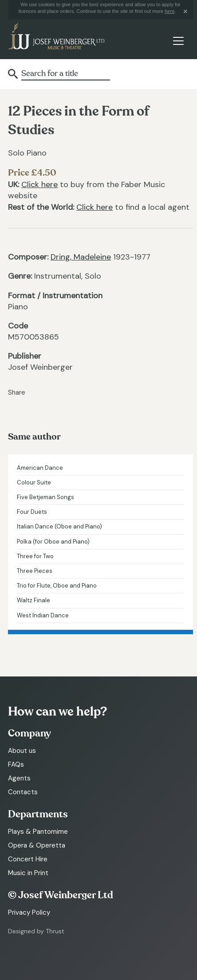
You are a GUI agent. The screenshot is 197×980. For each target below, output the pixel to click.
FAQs (16, 764)
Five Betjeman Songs (45, 497)
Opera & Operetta (37, 845)
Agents (19, 778)
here (169, 11)
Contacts (23, 792)
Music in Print (28, 873)
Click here (39, 184)
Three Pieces (35, 571)
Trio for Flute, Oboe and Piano (57, 586)
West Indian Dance (43, 615)
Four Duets (32, 512)
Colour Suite (34, 482)
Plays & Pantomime (38, 832)
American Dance (40, 468)
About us (22, 751)
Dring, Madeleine (81, 257)
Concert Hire (28, 859)
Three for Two (35, 556)
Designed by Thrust (36, 931)
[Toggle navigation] (178, 41)
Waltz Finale (33, 600)
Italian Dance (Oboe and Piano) (59, 526)
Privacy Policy (29, 912)
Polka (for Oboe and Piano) (53, 542)
